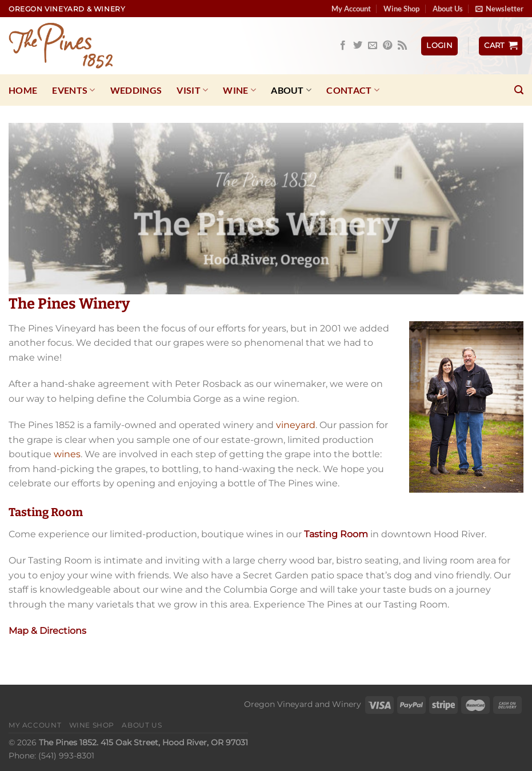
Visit (192, 90)
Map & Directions (47, 631)
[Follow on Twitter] (358, 46)
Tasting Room (336, 534)
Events (73, 90)
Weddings (136, 90)
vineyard (296, 425)
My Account (351, 9)
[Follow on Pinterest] (387, 46)
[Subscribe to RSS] (402, 46)
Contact (353, 90)
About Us (448, 9)
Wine (239, 90)
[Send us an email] (373, 46)
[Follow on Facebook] (343, 46)
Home (23, 90)
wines (67, 454)
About (291, 90)
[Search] (519, 90)
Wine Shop (401, 9)
